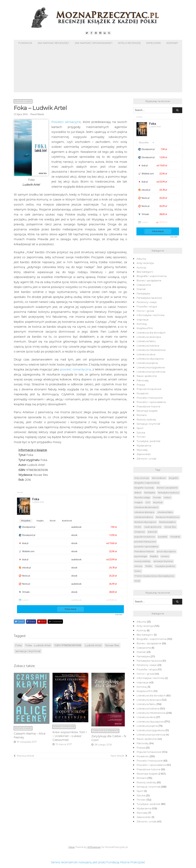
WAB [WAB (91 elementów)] (137, 581)
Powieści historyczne (64, 727)
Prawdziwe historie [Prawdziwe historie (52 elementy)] (144, 551)
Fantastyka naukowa (149, 298)
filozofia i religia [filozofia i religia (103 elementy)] (142, 497)
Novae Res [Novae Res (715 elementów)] (170, 527)
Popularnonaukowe (149, 389)
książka (40, 521)
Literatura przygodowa (151, 367)
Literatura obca (146, 354)
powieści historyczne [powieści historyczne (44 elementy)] (145, 542)
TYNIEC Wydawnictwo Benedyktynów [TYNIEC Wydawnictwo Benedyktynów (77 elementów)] (154, 576)
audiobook (67, 521)
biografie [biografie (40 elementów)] (174, 478)
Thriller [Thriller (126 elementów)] (149, 566)
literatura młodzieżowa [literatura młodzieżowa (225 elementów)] (168, 517)
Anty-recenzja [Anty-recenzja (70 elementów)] (142, 478)
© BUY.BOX (119, 615)
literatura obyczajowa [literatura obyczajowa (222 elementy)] (145, 522)
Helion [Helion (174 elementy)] (167, 497)
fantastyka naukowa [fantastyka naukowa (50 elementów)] (169, 493)
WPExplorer (94, 847)
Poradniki (143, 393)
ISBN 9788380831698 (68, 645)
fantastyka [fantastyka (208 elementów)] (150, 493)
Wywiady (142, 450)
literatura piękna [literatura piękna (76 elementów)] (167, 522)
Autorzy (141, 267)
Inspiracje (143, 320)
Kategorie (154, 43)
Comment (55, 621)
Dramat (141, 289)
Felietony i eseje (147, 302)
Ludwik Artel (93, 645)
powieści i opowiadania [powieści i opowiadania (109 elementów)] (146, 546)
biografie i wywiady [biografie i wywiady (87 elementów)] (144, 488)
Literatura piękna (147, 363)
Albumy (141, 259)
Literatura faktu (146, 341)
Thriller (141, 437)
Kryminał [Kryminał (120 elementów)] (158, 502)
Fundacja (25, 43)
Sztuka (141, 433)
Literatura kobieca (148, 346)
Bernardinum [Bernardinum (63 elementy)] (159, 478)
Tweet (19, 621)
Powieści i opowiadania (151, 402)
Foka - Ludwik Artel (38, 645)
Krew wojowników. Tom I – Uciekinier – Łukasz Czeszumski (70, 736)
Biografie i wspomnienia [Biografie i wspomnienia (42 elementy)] (147, 483)
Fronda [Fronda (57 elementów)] (157, 497)
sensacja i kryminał (28, 651)
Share (31, 621)
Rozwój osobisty (146, 420)
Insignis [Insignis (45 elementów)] (138, 502)
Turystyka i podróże (148, 441)
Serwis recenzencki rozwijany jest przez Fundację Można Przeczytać (98, 862)
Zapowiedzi (144, 454)
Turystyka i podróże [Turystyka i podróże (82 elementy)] (165, 566)
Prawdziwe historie (148, 406)
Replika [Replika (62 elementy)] (154, 556)
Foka (19, 645)
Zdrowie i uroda (146, 459)
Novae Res (112, 645)
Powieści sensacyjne (66, 122)
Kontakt (172, 43)
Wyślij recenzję (129, 43)
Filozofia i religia (147, 307)
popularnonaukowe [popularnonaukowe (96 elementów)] (145, 537)
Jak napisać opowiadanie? (94, 43)
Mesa (72, 847)
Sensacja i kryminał (148, 424)
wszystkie (26, 521)
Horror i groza (145, 311)
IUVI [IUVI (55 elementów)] (148, 502)
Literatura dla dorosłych (105, 731)
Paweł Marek (37, 114)
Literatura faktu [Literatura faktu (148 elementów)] (165, 512)
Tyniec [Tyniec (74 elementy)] (138, 571)
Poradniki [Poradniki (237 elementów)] (175, 537)
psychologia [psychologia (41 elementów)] (141, 556)
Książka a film (145, 328)
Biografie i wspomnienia (152, 276)
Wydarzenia (144, 446)
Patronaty (143, 380)
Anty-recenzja (145, 263)
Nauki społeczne (147, 376)
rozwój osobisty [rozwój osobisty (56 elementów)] (142, 561)
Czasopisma (144, 285)
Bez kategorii (145, 272)
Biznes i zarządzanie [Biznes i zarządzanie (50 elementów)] (167, 488)
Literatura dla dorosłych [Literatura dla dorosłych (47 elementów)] (146, 507)
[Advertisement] (98, 69)
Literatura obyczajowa (150, 359)
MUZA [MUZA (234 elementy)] (138, 527)
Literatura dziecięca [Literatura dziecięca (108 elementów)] (144, 512)
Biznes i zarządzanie (149, 281)
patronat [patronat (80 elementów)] (152, 532)
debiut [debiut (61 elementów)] (138, 493)
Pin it (42, 621)
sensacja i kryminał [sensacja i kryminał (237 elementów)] (163, 561)
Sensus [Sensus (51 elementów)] (138, 566)
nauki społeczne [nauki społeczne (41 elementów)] (153, 527)
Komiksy (142, 324)
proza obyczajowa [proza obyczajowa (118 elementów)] (166, 551)
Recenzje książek (23, 101)
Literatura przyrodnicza (151, 372)
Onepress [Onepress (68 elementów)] (140, 532)
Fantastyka (143, 294)
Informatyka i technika (150, 315)
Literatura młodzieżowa (151, 350)
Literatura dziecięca (149, 337)
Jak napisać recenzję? (53, 43)
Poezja (141, 385)
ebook (53, 521)
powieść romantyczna (75, 369)
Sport (140, 428)
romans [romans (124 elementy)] (165, 556)
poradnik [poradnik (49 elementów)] (163, 537)
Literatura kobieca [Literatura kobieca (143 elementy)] (144, 517)
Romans (142, 415)
